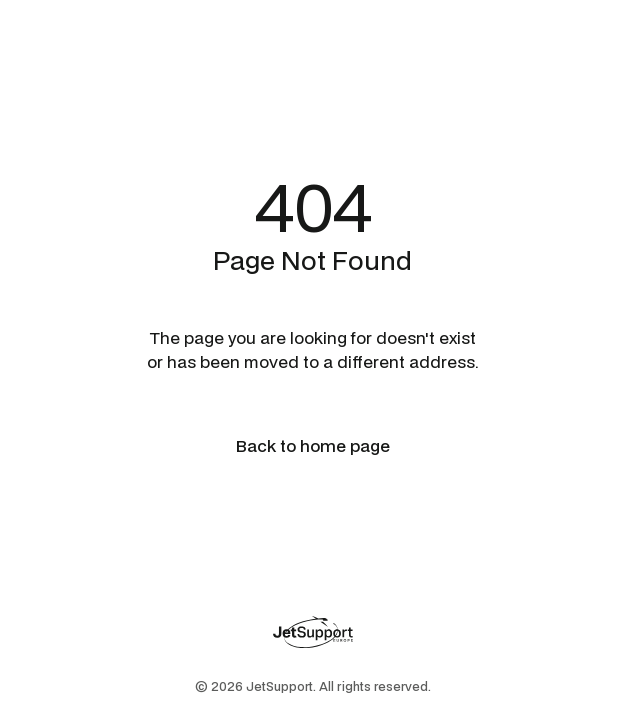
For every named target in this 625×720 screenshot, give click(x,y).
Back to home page (313, 445)
